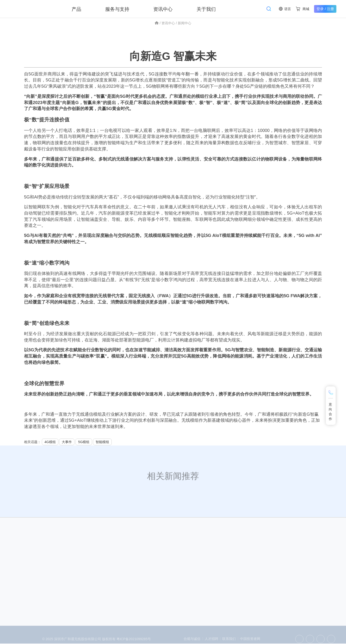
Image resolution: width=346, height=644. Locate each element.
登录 (320, 9)
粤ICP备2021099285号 (134, 642)
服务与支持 (118, 9)
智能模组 (102, 442)
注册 (330, 9)
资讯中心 (163, 9)
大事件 (67, 442)
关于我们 (207, 9)
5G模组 (84, 442)
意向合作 (331, 412)
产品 (77, 9)
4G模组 (50, 442)
